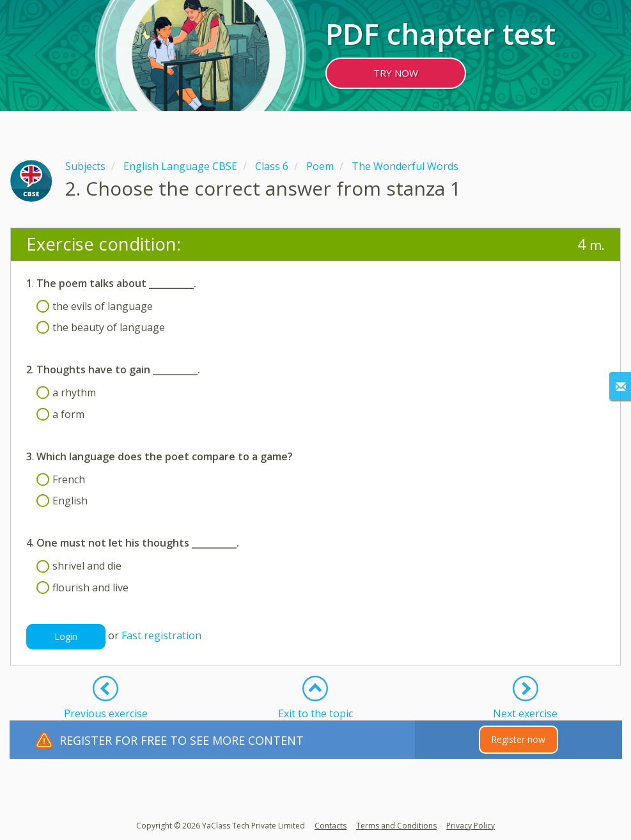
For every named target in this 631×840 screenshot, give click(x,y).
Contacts (331, 826)
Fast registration (161, 635)
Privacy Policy (471, 826)
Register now (518, 739)
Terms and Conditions (396, 826)
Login (66, 636)
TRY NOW (396, 73)
